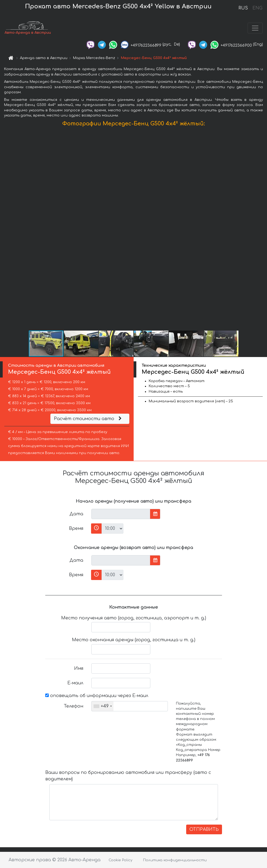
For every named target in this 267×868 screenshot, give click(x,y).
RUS (243, 8)
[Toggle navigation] (255, 28)
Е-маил (75, 683)
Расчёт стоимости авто (88, 419)
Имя (79, 668)
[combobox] (103, 706)
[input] (121, 514)
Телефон (74, 706)
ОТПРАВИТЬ (204, 829)
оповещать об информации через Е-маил (97, 696)
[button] (262, 230)
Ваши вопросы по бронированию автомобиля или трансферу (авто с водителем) (128, 776)
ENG (257, 8)
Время (76, 529)
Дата (76, 514)
